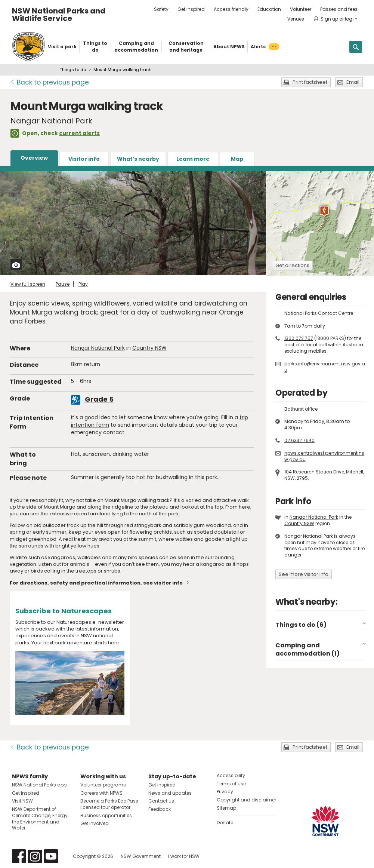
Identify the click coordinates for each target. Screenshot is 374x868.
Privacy (225, 792)
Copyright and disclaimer (246, 800)
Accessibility (231, 775)
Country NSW (149, 348)
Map (237, 159)
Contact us (161, 801)
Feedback (160, 809)
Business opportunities (106, 815)
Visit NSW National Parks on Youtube (51, 856)
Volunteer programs (103, 785)
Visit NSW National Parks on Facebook (19, 856)
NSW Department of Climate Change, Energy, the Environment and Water (40, 818)
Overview (34, 158)
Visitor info (84, 159)
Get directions (292, 265)
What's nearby (138, 159)
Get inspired (191, 9)
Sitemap (226, 808)
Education (269, 9)
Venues (296, 19)
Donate (225, 823)
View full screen (28, 284)
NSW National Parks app (39, 785)
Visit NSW (22, 801)
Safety (161, 9)
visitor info (168, 583)
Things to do (73, 70)
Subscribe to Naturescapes (64, 611)
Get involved (95, 823)
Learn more (193, 159)
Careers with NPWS (101, 793)
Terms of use (231, 784)
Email (353, 82)
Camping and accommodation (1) (307, 649)
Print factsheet (310, 82)
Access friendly (231, 9)
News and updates (170, 793)
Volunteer (301, 9)
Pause (63, 284)
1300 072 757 (299, 338)
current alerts (79, 133)
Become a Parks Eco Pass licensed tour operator (109, 804)
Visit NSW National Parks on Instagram (35, 856)
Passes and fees (339, 9)
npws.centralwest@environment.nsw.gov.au (324, 456)
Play (83, 284)
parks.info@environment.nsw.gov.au (325, 367)
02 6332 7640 (299, 440)
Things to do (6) (301, 625)
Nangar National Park (98, 348)
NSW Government (141, 856)
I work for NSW (184, 856)
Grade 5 (99, 399)
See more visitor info (304, 574)
